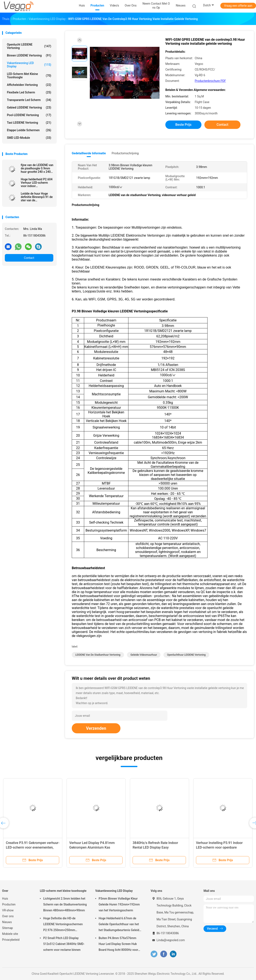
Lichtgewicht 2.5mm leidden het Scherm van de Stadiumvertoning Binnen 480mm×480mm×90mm (65, 904)
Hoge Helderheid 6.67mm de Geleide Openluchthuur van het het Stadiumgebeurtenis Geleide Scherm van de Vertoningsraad (120, 925)
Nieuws (7, 922)
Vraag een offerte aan (238, 6)
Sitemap (7, 928)
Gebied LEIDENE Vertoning (29, 107)
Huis (5, 899)
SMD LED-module (29, 138)
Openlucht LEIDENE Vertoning (29, 46)
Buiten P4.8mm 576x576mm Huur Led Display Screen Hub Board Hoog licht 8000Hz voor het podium (118, 945)
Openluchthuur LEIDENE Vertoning (186, 655)
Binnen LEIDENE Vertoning (29, 55)
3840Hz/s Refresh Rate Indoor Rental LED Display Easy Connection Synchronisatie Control (159, 847)
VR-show (8, 910)
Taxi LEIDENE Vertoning (29, 123)
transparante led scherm (29, 100)
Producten (9, 904)
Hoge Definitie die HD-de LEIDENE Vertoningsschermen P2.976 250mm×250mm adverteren (63, 925)
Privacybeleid (11, 940)
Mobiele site (10, 934)
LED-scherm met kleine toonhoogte (29, 76)
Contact (29, 258)
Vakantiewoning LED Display (29, 65)
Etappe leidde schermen (29, 130)
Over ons (8, 916)
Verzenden (96, 728)
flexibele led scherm (29, 92)
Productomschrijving (125, 153)
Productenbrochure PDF (210, 81)
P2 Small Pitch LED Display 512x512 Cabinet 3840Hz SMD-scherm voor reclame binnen (64, 944)
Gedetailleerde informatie (89, 153)
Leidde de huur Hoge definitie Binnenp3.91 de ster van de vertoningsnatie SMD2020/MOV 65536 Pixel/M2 (37, 197)
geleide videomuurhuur (144, 655)
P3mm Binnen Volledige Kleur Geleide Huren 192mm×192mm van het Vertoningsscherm (119, 904)
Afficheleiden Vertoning (29, 85)
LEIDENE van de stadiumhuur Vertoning (98, 655)
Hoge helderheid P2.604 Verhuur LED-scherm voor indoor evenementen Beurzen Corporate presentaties (37, 183)
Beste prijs (184, 125)
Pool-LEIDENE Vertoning (29, 115)
